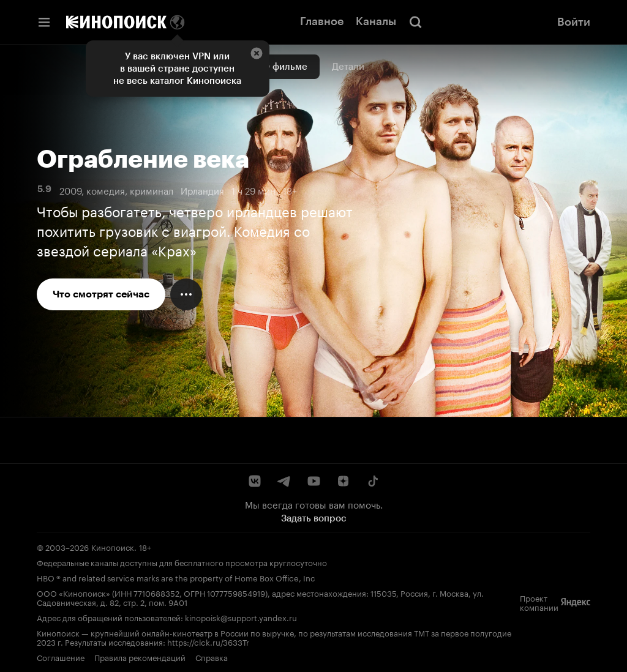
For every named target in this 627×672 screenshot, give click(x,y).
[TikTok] (372, 481)
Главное (322, 21)
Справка (212, 657)
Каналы (376, 21)
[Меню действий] (186, 294)
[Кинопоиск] (116, 22)
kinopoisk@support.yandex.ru (241, 617)
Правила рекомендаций (140, 657)
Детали (348, 67)
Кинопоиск (113, 547)
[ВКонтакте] (255, 481)
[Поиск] (416, 22)
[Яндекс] (576, 602)
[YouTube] (313, 481)
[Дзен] (343, 481)
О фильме (285, 67)
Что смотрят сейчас (101, 294)
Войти (574, 22)
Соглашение (61, 657)
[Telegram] (284, 481)
